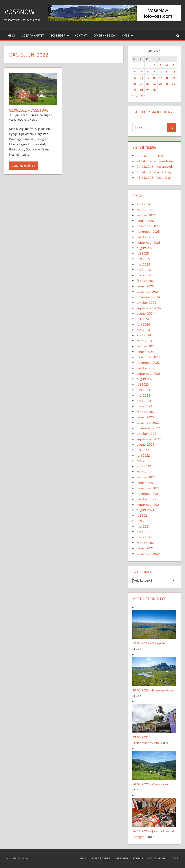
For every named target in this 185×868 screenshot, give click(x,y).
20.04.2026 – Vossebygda (155, 167)
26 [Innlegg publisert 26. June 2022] (173, 84)
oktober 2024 (146, 303)
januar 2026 (145, 221)
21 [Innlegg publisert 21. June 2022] (141, 84)
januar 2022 (145, 483)
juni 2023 (143, 390)
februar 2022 (146, 477)
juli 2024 (143, 319)
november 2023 (148, 363)
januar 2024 (145, 352)
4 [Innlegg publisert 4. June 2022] (167, 65)
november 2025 (148, 231)
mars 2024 (144, 341)
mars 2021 (144, 537)
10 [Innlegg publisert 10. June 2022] (161, 71)
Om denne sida (104, 35)
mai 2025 (143, 264)
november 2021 (148, 494)
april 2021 (144, 532)
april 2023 (144, 401)
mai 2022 (143, 461)
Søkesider (60, 35)
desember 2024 (148, 292)
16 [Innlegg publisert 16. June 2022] (154, 78)
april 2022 (144, 466)
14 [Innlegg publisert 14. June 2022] (141, 78)
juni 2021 (143, 521)
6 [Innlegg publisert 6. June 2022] (135, 71)
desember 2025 (148, 226)
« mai (135, 96)
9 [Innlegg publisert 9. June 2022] (154, 71)
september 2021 (149, 505)
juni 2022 (143, 455)
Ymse (128, 35)
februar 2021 (146, 543)
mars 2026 (144, 210)
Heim (11, 35)
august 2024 (146, 313)
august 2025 (146, 248)
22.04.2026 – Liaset (151, 156)
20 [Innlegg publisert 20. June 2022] (135, 84)
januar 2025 (145, 286)
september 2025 (149, 243)
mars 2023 (144, 406)
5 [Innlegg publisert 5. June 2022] (173, 65)
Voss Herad (30, 120)
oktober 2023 (146, 368)
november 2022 (148, 428)
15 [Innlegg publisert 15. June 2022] (148, 78)
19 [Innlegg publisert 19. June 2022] (173, 78)
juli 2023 (143, 384)
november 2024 (148, 297)
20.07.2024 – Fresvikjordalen (153, 690)
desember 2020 (148, 554)
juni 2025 (143, 259)
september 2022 (149, 439)
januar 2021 (145, 548)
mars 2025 (144, 275)
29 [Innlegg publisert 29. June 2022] (148, 90)
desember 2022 (148, 423)
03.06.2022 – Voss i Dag (29, 110)
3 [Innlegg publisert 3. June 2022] (161, 65)
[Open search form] (178, 36)
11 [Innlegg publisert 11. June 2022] (167, 71)
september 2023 (149, 374)
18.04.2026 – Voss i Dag (154, 178)
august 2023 (146, 379)
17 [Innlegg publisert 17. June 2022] (161, 78)
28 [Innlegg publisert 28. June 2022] (141, 90)
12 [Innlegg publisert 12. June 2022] (173, 71)
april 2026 (144, 204)
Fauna (39, 115)
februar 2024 (146, 346)
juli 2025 (143, 253)
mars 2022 (144, 472)
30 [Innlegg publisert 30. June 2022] (154, 90)
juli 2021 (143, 515)
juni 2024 (143, 324)
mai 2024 (143, 330)
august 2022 (146, 444)
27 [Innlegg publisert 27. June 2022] (135, 90)
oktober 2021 (146, 499)
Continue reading (23, 166)
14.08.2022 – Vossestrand (151, 784)
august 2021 (146, 510)
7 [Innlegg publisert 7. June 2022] (141, 71)
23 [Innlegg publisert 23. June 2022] (154, 84)
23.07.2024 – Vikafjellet (149, 643)
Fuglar (48, 115)
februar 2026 (146, 215)
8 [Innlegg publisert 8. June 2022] (148, 71)
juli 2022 (143, 450)
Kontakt (81, 35)
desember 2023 (148, 357)
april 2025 (144, 270)
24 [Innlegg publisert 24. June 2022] (161, 84)
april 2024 (144, 335)
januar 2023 (145, 417)
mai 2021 (143, 526)
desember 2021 (148, 488)
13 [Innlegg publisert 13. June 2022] (135, 78)
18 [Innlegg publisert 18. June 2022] (167, 78)
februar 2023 (146, 412)
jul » (143, 96)
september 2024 (149, 308)
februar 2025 (146, 281)
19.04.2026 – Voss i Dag (154, 172)
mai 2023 (143, 395)
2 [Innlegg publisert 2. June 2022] (154, 65)
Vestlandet (16, 120)
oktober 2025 (146, 237)
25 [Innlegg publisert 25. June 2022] (167, 84)
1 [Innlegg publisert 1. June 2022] (148, 65)
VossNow (20, 12)
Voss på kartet (33, 35)
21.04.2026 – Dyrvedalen (155, 161)
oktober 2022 (146, 434)
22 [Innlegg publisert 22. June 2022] (148, 84)
